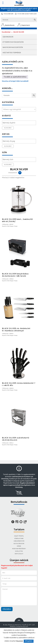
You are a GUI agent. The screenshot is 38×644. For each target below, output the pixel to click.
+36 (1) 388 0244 (8, 14)
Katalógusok (19, 544)
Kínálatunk (19, 539)
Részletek (20, 641)
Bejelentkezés (10, 25)
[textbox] (19, 110)
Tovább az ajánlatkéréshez (15, 77)
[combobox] (19, 109)
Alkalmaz (8, 128)
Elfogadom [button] (29, 641)
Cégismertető (19, 541)
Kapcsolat (19, 554)
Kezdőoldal (6, 32)
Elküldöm (7, 609)
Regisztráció (26, 25)
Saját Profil (19, 536)
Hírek (19, 546)
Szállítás (19, 551)
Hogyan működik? (19, 549)
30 (20, 173)
